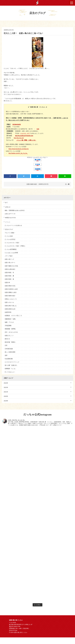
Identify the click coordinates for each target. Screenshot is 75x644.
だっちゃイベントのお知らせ (13, 225)
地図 (38, 129)
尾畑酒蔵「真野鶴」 (11, 329)
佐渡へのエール (9, 302)
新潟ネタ (7, 339)
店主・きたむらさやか (11, 332)
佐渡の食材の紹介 (10, 296)
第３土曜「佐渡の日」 (11, 365)
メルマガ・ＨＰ (25, 133)
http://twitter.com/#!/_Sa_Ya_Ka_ (18, 153)
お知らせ (8, 207)
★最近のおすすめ (10, 218)
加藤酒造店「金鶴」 (11, 319)
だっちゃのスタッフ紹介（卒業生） (15, 246)
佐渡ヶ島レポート (10, 263)
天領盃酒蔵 (8, 326)
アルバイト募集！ (10, 233)
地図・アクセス (9, 322)
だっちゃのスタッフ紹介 (12, 243)
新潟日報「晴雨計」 (11, 342)
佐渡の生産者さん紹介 (11, 289)
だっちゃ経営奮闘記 (11, 249)
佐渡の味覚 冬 (9, 273)
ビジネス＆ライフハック (12, 362)
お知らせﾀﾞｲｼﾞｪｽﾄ (10, 214)
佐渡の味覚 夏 (9, 276)
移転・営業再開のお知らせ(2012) (15, 210)
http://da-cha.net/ (19, 138)
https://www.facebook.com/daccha (19, 149)
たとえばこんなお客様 (11, 253)
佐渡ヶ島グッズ (9, 259)
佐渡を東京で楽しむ (11, 306)
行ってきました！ (10, 372)
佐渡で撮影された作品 (11, 266)
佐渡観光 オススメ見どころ (13, 316)
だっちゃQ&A (9, 236)
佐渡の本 (7, 282)
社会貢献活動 (9, 359)
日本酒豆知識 (9, 349)
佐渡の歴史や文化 (10, 286)
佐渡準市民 (8, 312)
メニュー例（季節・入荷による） (26, 140)
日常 (6, 345)
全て (6, 203)
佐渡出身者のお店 (10, 309)
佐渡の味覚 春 (9, 279)
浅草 (6, 355)
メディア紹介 (9, 256)
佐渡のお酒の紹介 (10, 269)
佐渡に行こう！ (9, 336)
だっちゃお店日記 (10, 239)
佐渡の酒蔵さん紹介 (11, 292)
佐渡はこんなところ (11, 299)
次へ (66, 184)
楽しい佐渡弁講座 (10, 352)
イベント (8, 222)
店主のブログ (9, 229)
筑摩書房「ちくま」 (11, 369)
